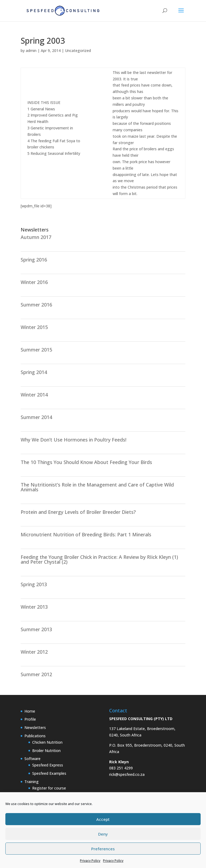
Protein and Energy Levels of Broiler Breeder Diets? (78, 512)
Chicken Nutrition (47, 742)
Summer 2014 (36, 417)
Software (32, 759)
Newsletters (35, 727)
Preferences (103, 849)
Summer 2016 (36, 305)
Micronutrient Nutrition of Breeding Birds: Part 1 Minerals (86, 534)
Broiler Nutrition (46, 751)
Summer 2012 (36, 674)
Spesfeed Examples (49, 773)
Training (32, 782)
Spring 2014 (34, 372)
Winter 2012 (34, 652)
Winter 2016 (34, 282)
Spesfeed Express (48, 765)
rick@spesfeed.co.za (127, 774)
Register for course (49, 788)
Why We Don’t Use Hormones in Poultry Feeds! (73, 440)
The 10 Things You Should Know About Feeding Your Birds (86, 462)
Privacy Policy (90, 861)
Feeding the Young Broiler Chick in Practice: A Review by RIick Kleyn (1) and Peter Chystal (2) (99, 559)
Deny (103, 834)
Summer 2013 (36, 629)
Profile (30, 719)
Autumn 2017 (36, 237)
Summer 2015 (36, 350)
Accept (103, 819)
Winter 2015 (34, 327)
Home (30, 711)
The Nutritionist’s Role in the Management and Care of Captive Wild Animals (97, 487)
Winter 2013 (34, 607)
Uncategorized (78, 50)
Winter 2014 (34, 395)
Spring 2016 (34, 260)
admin (31, 50)
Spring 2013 (34, 584)
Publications (35, 736)
